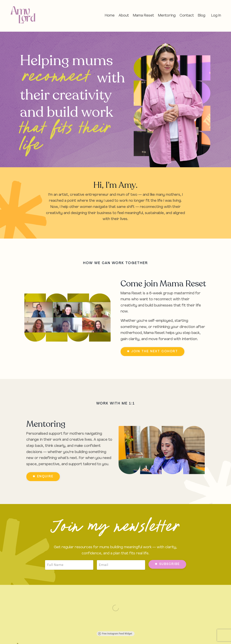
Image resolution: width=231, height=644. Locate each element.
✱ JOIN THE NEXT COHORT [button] (152, 352)
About (124, 16)
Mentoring (167, 16)
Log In (216, 16)
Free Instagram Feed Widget (115, 634)
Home (110, 16)
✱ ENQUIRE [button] (43, 477)
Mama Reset (144, 16)
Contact (187, 16)
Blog (202, 16)
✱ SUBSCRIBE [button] (167, 564)
